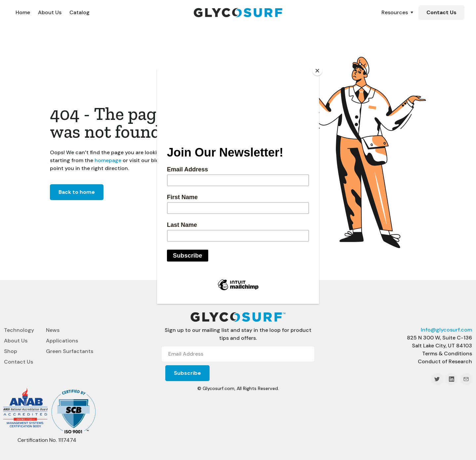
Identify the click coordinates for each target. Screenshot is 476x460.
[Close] (317, 71)
